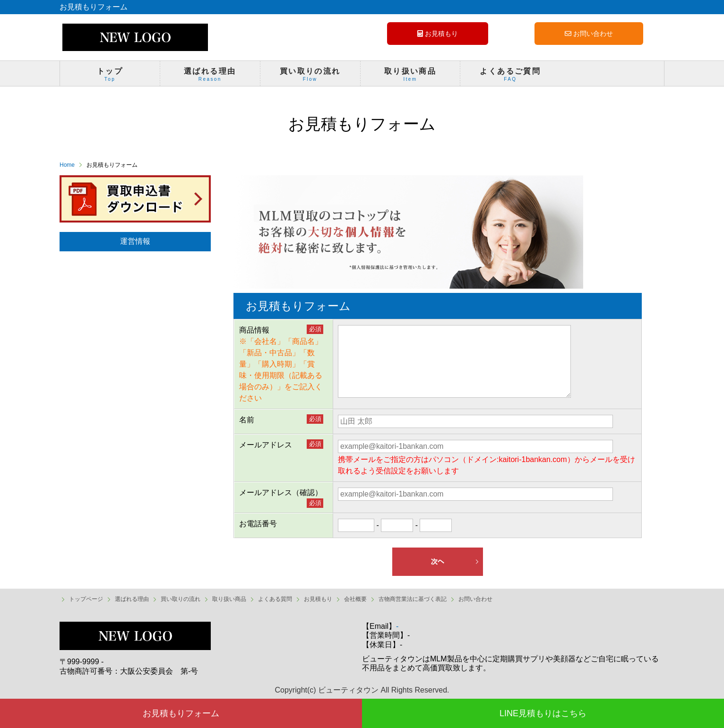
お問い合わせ (589, 34)
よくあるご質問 (510, 77)
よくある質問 (275, 599)
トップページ (86, 599)
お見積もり (438, 34)
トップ (110, 77)
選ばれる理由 (210, 77)
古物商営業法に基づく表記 (413, 599)
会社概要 (355, 599)
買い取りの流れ (310, 77)
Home (67, 165)
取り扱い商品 (410, 77)
